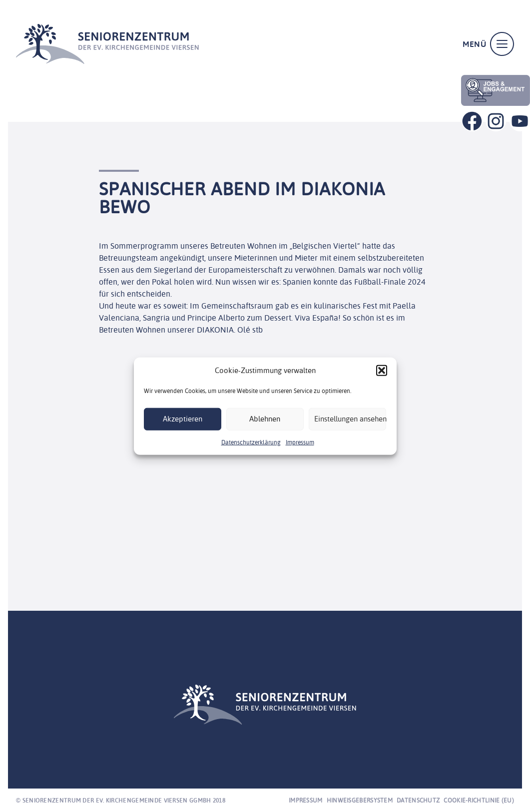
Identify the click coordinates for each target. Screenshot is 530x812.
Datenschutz (418, 800)
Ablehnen (265, 419)
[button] (382, 371)
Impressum (300, 442)
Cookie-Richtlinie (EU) (479, 800)
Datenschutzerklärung (251, 442)
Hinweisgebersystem (360, 800)
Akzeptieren (183, 419)
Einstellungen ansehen (350, 419)
